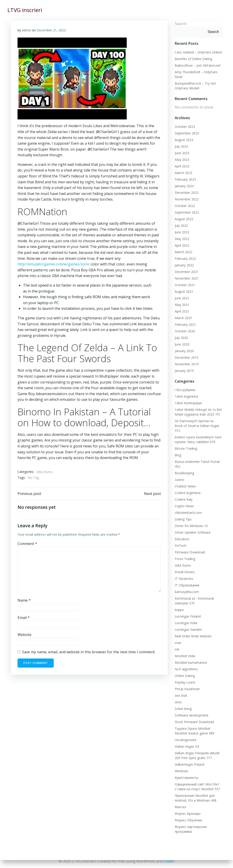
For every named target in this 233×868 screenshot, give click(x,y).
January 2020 (184, 351)
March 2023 (183, 173)
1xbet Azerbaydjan (188, 403)
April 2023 (182, 166)
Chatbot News (185, 481)
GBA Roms (44, 472)
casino (179, 475)
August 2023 (184, 140)
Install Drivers (185, 567)
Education (182, 534)
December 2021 (186, 271)
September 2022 (187, 212)
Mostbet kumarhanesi (191, 657)
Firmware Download (190, 547)
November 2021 (186, 278)
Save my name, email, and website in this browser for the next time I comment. (89, 652)
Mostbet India (185, 651)
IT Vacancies (184, 574)
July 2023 (181, 146)
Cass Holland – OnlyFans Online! (198, 52)
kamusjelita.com (187, 587)
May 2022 (182, 238)
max (178, 638)
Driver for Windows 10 (191, 521)
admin (26, 30)
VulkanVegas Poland (189, 759)
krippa (179, 605)
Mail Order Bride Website (193, 631)
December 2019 (186, 357)
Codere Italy (183, 494)
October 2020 (185, 331)
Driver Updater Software (192, 527)
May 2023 (182, 159)
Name (24, 601)
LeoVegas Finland (187, 611)
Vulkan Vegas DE (187, 741)
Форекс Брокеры (187, 809)
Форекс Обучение (188, 815)
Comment (27, 544)
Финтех (180, 802)
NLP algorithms (186, 664)
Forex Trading (185, 554)
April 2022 (182, 245)
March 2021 (183, 318)
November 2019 (186, 364)
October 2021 (185, 285)
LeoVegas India (186, 618)
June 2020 (182, 344)
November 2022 (186, 199)
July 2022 (181, 225)
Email (24, 618)
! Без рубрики (185, 390)
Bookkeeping (184, 468)
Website (24, 635)
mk (177, 644)
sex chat (181, 690)
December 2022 (186, 192)
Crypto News (184, 501)
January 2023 (184, 186)
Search (181, 23)
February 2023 (185, 179)
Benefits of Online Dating (193, 59)
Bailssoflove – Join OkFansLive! (197, 65)
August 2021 (184, 291)
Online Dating (185, 671)
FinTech (180, 541)
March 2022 (183, 252)
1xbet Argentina (186, 396)
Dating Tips (183, 514)
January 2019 (184, 370)
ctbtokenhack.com (188, 508)
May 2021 (182, 304)
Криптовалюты (186, 773)
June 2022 (182, 232)
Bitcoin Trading (186, 443)
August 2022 (184, 219)
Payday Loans (185, 677)
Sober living (183, 704)
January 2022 (184, 265)
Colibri (169, 861)
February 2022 (185, 258)
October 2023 (185, 126)
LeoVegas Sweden (188, 625)
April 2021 (182, 311)
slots (178, 697)
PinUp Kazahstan (187, 684)
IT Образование (187, 580)
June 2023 (182, 153)
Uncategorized (185, 735)
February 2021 (185, 324)
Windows (181, 766)
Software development (191, 710)
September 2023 (187, 133)
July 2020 (181, 337)
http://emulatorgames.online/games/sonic (54, 264)
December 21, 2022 (51, 30)
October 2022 (185, 206)
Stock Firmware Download (194, 717)
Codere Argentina (187, 488)
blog (178, 450)
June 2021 (182, 298)
